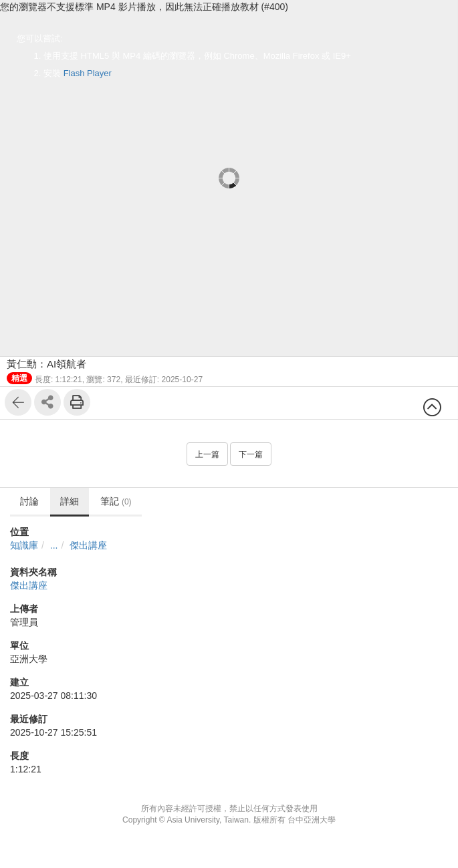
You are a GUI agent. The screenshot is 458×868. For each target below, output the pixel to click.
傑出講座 (88, 545)
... (54, 545)
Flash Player (88, 73)
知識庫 (24, 545)
